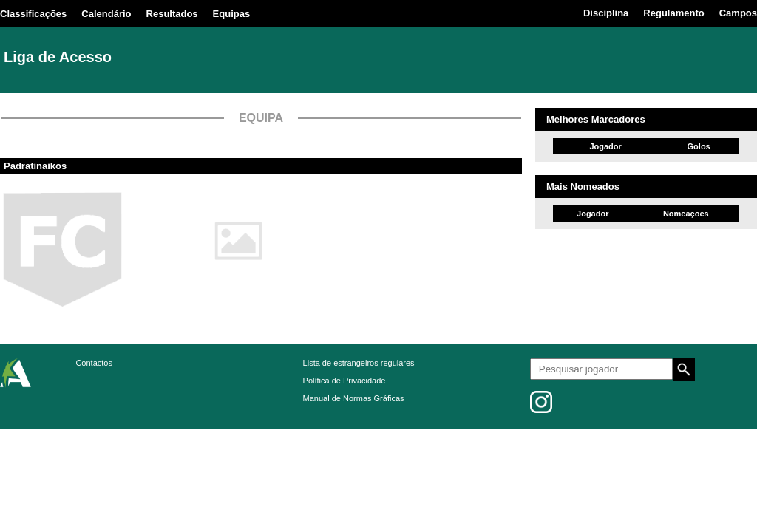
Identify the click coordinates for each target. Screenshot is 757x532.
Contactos (94, 363)
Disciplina (606, 13)
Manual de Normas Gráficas (354, 398)
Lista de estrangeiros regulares (359, 363)
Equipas (232, 14)
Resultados (172, 14)
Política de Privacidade (344, 381)
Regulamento (673, 13)
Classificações (33, 14)
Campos (738, 13)
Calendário (106, 14)
